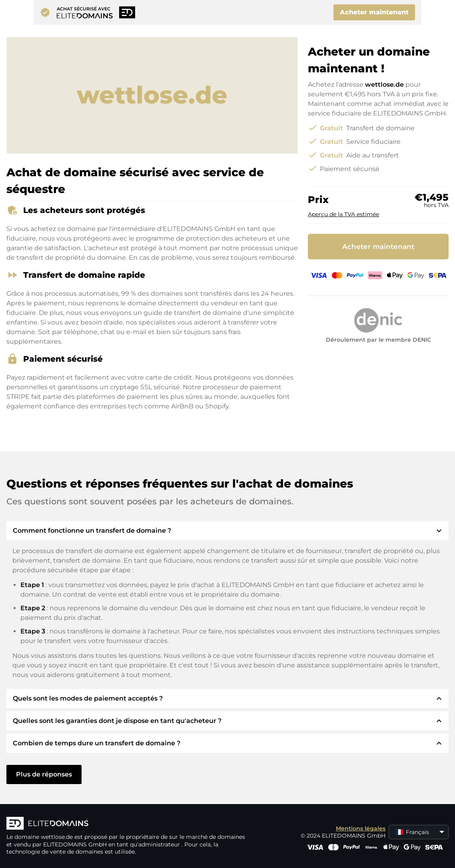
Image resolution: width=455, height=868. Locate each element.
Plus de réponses (44, 774)
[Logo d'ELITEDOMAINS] (126, 824)
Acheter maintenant (374, 12)
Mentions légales (361, 828)
